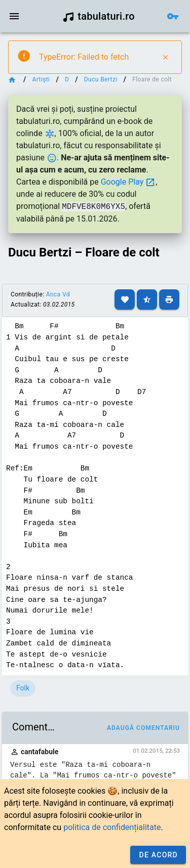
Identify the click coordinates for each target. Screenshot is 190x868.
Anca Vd (58, 294)
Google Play (128, 182)
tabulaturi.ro (99, 16)
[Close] (165, 57)
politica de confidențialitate (112, 827)
